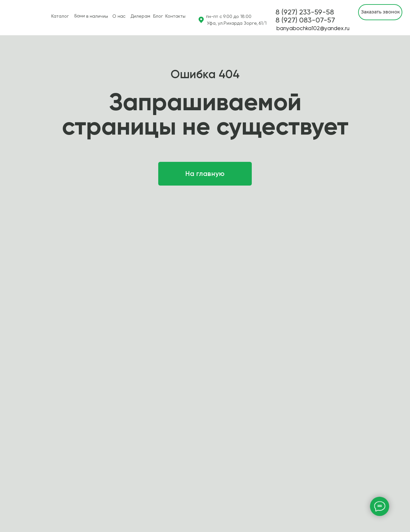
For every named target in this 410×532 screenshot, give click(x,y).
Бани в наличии (91, 16)
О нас (119, 16)
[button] (305, 20)
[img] (10, 18)
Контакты (175, 16)
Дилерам (140, 16)
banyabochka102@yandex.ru (313, 28)
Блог (158, 16)
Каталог (60, 16)
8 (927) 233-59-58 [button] (305, 12)
